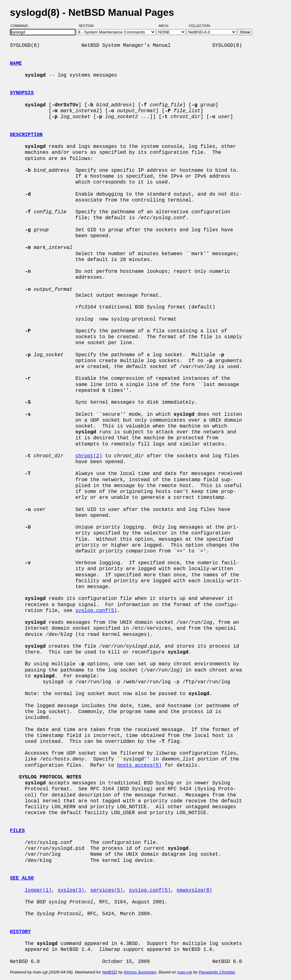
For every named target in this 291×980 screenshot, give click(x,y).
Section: (88, 26)
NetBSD (110, 972)
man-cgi (185, 972)
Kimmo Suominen (140, 972)
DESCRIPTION (26, 135)
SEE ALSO (22, 878)
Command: (22, 26)
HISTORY (20, 932)
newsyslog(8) (194, 890)
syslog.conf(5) (96, 611)
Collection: (200, 26)
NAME (16, 64)
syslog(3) (71, 890)
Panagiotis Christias (217, 972)
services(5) (107, 890)
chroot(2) (89, 456)
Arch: (167, 26)
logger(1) (38, 890)
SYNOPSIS (22, 93)
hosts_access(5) (139, 765)
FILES (17, 831)
